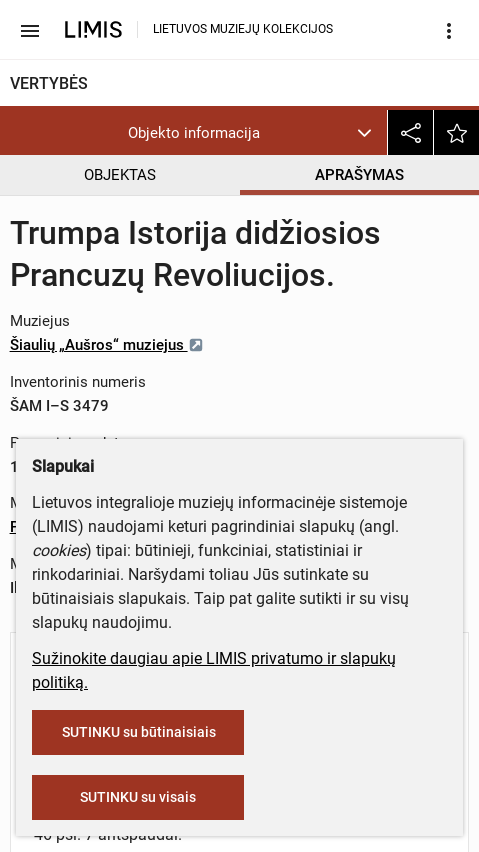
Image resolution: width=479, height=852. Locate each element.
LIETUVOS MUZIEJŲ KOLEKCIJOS (243, 29)
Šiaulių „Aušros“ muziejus (107, 345)
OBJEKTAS (120, 175)
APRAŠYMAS (359, 175)
